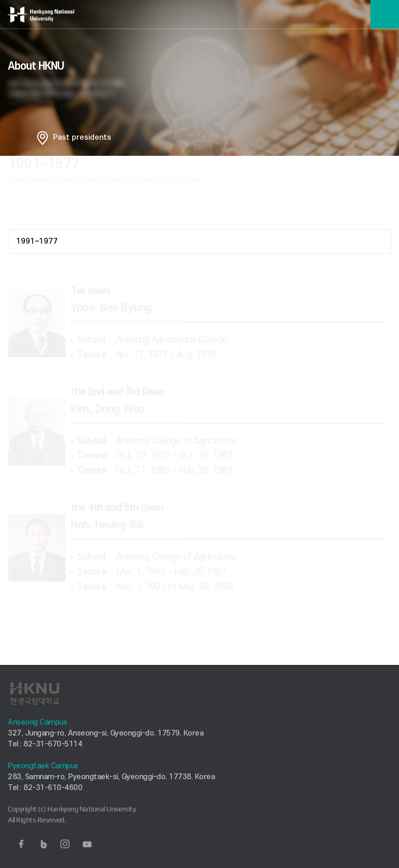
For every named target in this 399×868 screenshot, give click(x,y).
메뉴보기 (385, 14)
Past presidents (82, 137)
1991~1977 (37, 241)
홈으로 (43, 138)
